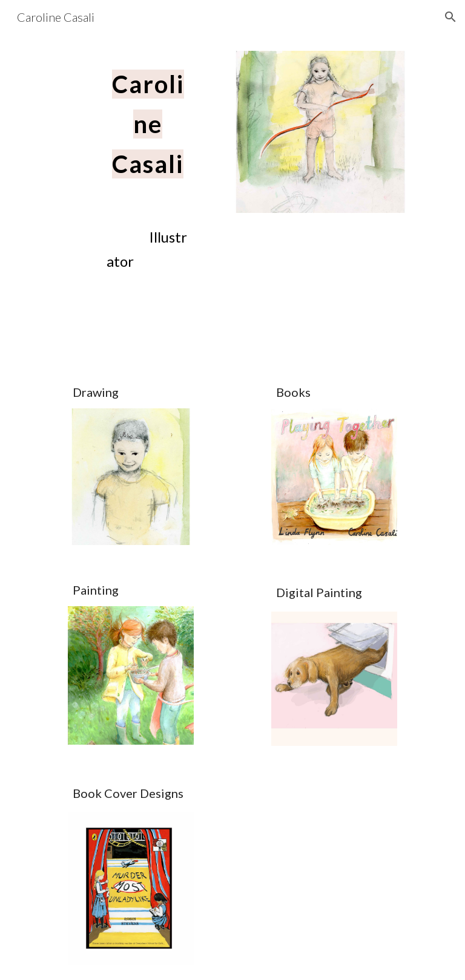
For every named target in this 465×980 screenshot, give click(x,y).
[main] (147, 119)
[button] (450, 17)
